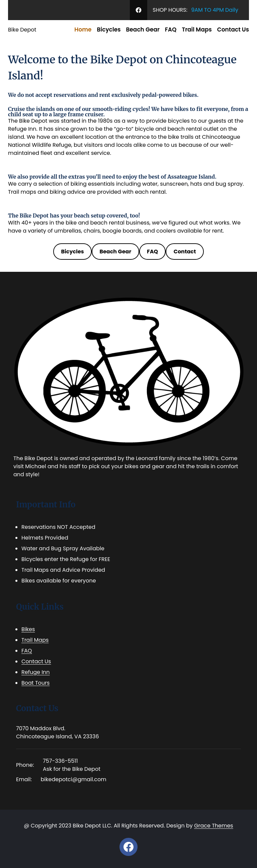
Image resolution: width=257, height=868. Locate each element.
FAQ (152, 252)
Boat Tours (35, 683)
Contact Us (36, 661)
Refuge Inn (36, 672)
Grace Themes (214, 826)
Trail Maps (35, 640)
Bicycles (73, 252)
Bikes (28, 629)
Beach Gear (115, 252)
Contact (185, 252)
